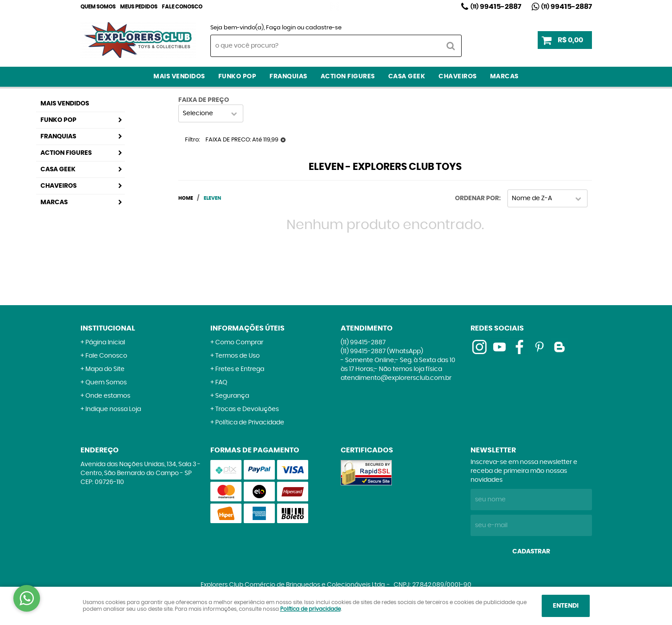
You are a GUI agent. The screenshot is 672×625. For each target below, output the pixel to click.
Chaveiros (458, 77)
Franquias (288, 77)
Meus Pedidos (139, 7)
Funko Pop (237, 77)
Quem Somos (98, 7)
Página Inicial (105, 343)
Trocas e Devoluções (247, 409)
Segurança (232, 396)
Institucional (108, 328)
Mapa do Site (105, 369)
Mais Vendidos (179, 77)
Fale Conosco (182, 7)
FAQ (221, 383)
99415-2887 (496, 7)
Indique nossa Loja (113, 409)
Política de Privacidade (250, 423)
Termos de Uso (237, 356)
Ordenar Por (477, 198)
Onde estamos (108, 396)
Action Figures (348, 77)
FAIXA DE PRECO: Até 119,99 (242, 140)
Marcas (504, 77)
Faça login (281, 28)
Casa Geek (407, 77)
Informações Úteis (247, 328)
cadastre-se (324, 28)
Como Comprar (239, 343)
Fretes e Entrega (240, 369)
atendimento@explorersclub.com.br (396, 378)
